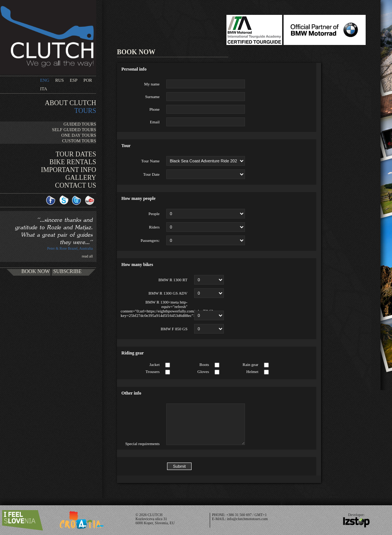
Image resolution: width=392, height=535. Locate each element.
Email (155, 122)
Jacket (155, 364)
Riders (154, 227)
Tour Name (150, 161)
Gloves (203, 372)
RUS (60, 80)
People (154, 214)
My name (152, 84)
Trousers (153, 372)
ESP (74, 80)
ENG (45, 80)
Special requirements (142, 444)
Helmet (252, 372)
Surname (152, 97)
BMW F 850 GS (174, 329)
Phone (155, 109)
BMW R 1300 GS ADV (168, 293)
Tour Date (151, 174)
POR (88, 80)
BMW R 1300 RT (173, 280)
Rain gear (251, 364)
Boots (204, 364)
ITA (44, 89)
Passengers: (150, 240)
